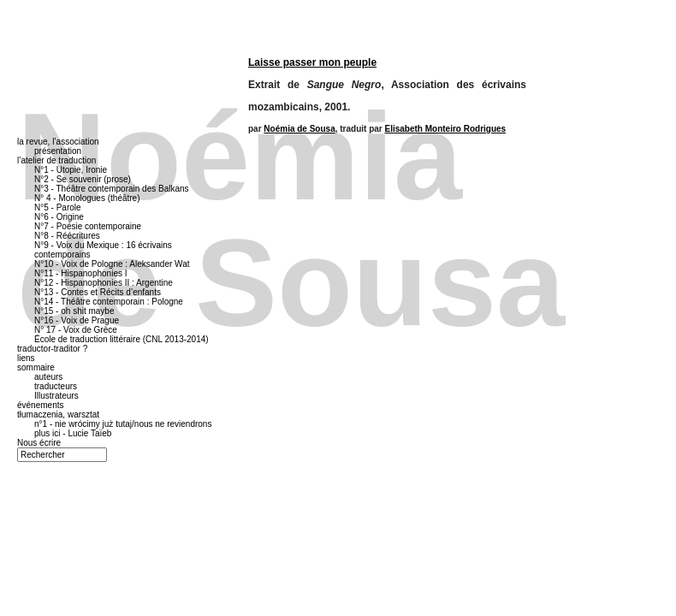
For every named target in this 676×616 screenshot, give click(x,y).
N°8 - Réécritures (67, 236)
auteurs (48, 377)
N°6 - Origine (59, 217)
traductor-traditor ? (52, 349)
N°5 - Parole (58, 207)
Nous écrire (39, 443)
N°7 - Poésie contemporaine (88, 226)
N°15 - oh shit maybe (74, 311)
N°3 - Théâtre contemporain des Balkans (112, 189)
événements (40, 405)
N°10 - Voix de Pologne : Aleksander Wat (112, 264)
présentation (58, 151)
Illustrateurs (56, 396)
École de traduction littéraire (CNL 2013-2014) (122, 339)
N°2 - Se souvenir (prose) (83, 179)
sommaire (36, 367)
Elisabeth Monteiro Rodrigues (446, 129)
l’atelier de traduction (56, 160)
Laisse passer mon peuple (312, 62)
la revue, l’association (58, 142)
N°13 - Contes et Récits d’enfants (98, 292)
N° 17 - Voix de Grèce (76, 330)
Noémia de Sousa (299, 129)
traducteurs (56, 386)
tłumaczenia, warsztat (58, 415)
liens (26, 358)
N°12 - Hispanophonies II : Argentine (104, 283)
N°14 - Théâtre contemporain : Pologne (109, 302)
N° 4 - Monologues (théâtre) (87, 198)
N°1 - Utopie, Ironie (71, 170)
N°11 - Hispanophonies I (81, 273)
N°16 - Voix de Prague (77, 320)
